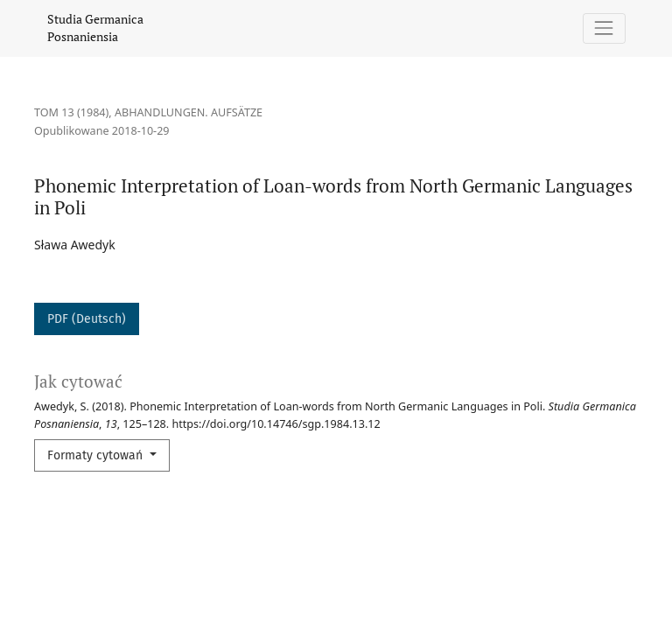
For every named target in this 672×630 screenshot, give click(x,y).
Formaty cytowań (97, 455)
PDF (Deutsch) (87, 319)
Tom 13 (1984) (71, 112)
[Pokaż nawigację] (604, 28)
